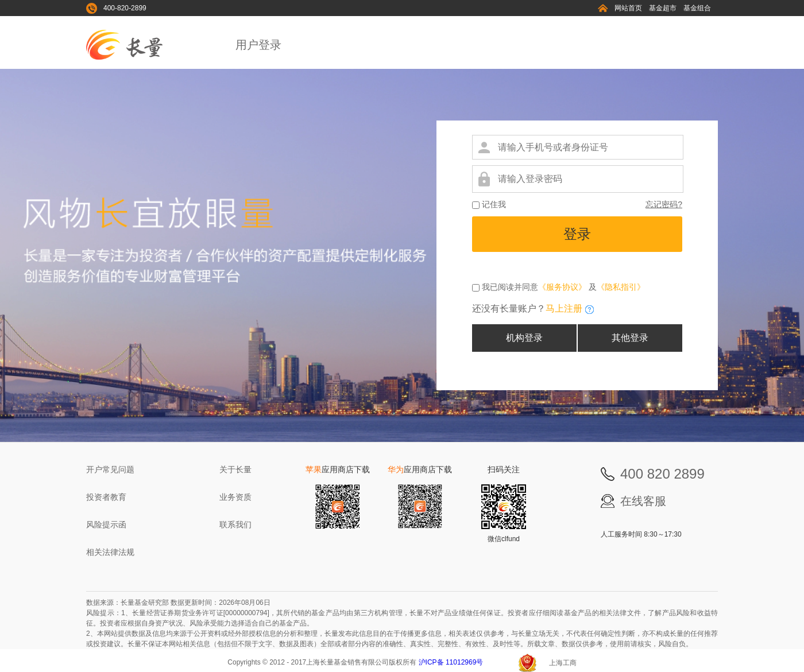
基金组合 (697, 8)
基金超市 (663, 8)
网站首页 (628, 8)
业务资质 (235, 497)
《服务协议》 (562, 287)
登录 (577, 234)
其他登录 (630, 338)
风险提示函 (106, 525)
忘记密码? (664, 204)
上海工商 (563, 663)
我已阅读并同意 (509, 287)
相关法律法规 (110, 552)
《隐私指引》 (621, 287)
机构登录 (524, 338)
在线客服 (643, 501)
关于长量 (235, 469)
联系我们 (235, 525)
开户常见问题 (110, 469)
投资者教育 (106, 497)
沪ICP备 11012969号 (452, 662)
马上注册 (564, 308)
